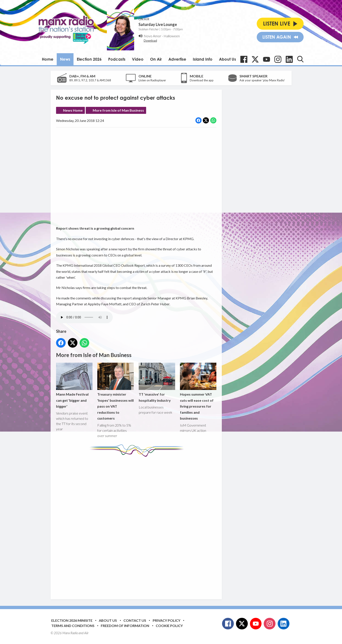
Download (150, 41)
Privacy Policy (167, 620)
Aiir (86, 633)
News (65, 59)
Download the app (202, 80)
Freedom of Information (125, 626)
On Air (156, 59)
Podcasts (117, 59)
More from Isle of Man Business (118, 110)
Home (48, 59)
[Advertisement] (138, 525)
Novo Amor (152, 36)
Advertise (177, 59)
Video (138, 59)
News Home (73, 110)
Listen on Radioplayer (152, 80)
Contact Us (135, 620)
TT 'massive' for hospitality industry (157, 383)
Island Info (203, 59)
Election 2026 (89, 59)
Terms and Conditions (73, 626)
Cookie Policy (169, 626)
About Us (227, 59)
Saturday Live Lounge (158, 24)
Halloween (172, 36)
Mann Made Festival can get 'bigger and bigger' (74, 385)
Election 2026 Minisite (72, 620)
